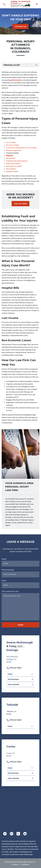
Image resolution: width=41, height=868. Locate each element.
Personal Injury (12, 65)
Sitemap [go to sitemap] (15, 864)
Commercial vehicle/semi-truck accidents (22, 148)
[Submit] (20, 625)
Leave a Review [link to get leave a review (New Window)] (20, 684)
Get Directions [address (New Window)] (20, 679)
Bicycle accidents (13, 145)
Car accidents (11, 142)
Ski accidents (11, 169)
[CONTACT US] (20, 27)
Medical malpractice (14, 150)
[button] (37, 4)
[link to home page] (20, 4)
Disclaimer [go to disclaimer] (25, 864)
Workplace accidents (14, 166)
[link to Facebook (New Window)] (5, 834)
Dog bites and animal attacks (17, 161)
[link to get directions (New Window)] (20, 660)
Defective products (13, 163)
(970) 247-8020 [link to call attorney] (14, 668)
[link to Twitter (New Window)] (18, 834)
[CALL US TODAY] (20, 204)
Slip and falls (11, 158)
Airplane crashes (12, 171)
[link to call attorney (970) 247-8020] (4, 4)
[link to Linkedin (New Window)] (25, 834)
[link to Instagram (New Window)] (12, 834)
